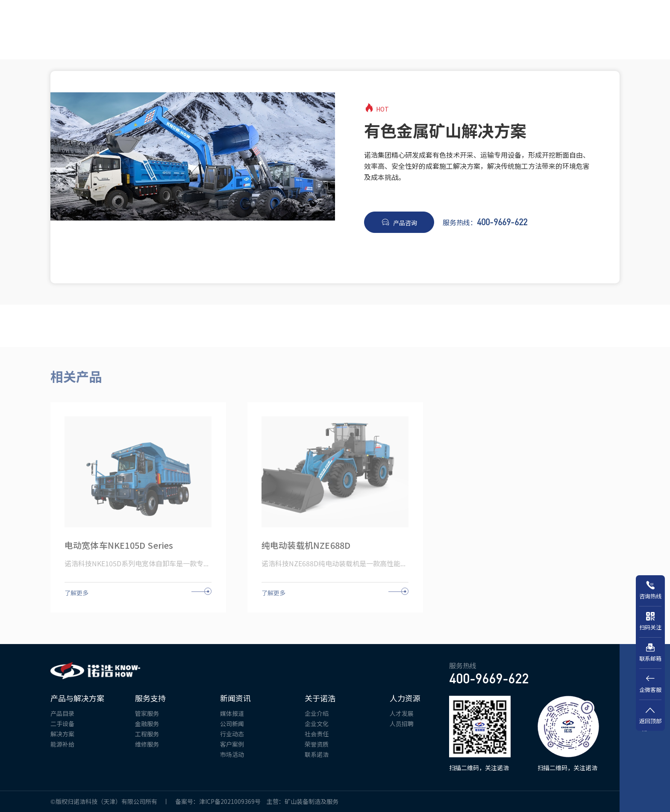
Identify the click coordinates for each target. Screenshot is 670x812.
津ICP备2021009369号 (233, 801)
